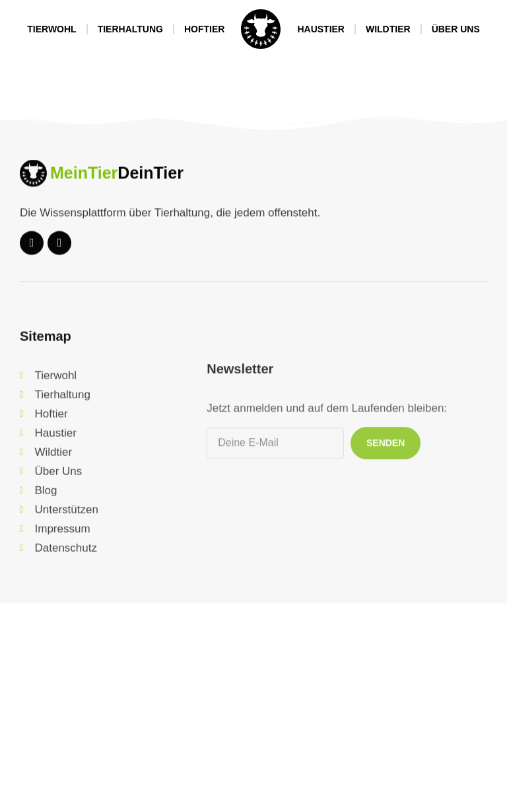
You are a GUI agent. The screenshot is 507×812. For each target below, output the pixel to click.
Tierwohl (51, 29)
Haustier (321, 29)
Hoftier (204, 29)
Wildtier (388, 29)
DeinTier (151, 182)
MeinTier (84, 182)
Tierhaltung (130, 29)
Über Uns (456, 29)
